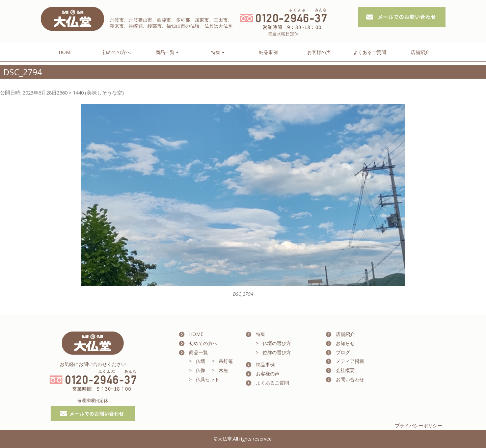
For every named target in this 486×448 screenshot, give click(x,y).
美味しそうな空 (104, 93)
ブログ (343, 352)
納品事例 (268, 52)
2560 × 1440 (70, 93)
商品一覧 (198, 352)
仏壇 (200, 361)
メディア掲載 (350, 361)
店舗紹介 (420, 52)
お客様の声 (319, 52)
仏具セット (208, 379)
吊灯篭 (226, 361)
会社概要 (345, 370)
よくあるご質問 (370, 52)
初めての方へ (116, 52)
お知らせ (345, 343)
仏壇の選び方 (277, 343)
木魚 (223, 370)
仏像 (200, 370)
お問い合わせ (350, 379)
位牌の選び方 (277, 352)
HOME (66, 52)
